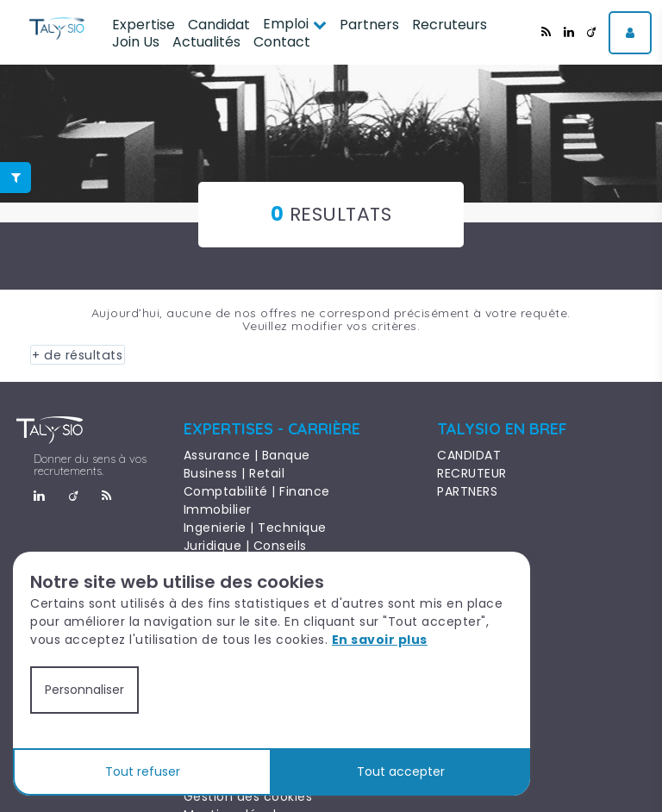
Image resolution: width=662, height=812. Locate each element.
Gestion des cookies (248, 796)
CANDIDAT (469, 455)
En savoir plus (380, 640)
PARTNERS (467, 491)
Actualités (206, 42)
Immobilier (218, 509)
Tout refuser (143, 771)
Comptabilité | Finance (257, 491)
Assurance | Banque (247, 455)
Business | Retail (234, 473)
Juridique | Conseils (245, 546)
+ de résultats (75, 355)
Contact (282, 42)
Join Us (136, 42)
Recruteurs (450, 25)
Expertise (144, 25)
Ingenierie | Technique (255, 528)
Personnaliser (84, 690)
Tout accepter (401, 771)
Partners (369, 25)
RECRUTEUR (472, 473)
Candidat (219, 25)
